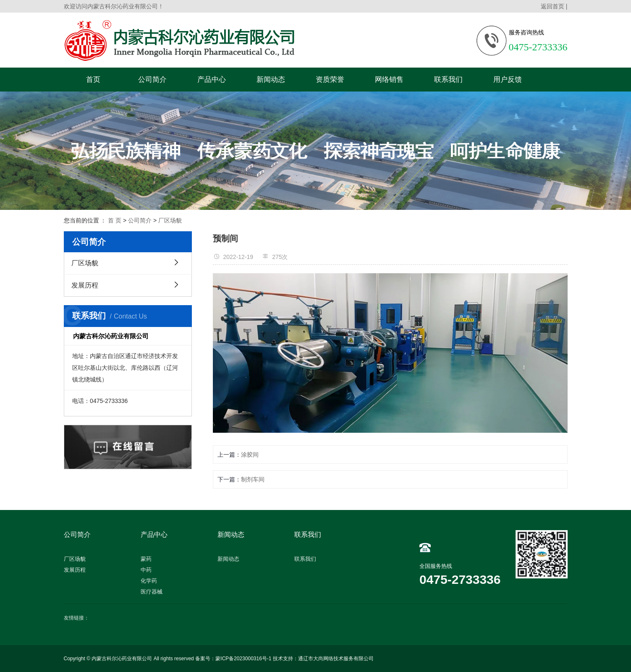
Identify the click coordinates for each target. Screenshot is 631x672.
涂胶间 (250, 455)
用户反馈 (508, 80)
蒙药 (146, 559)
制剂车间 (253, 479)
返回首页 (552, 6)
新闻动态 (271, 80)
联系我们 (448, 80)
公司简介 (152, 80)
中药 (146, 570)
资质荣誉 (330, 80)
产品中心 (212, 80)
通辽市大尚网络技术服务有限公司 (336, 659)
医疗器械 (152, 592)
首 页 (115, 220)
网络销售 (389, 80)
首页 (93, 80)
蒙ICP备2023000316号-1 (243, 659)
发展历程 (85, 285)
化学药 (149, 581)
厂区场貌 (170, 220)
